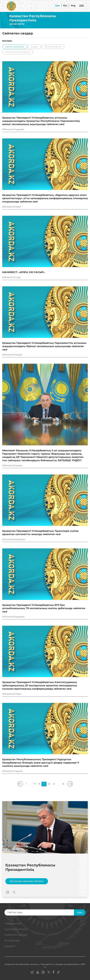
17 (35, 784)
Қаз (57, 6)
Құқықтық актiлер (16, 929)
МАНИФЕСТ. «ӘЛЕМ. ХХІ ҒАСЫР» (24, 272)
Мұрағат (10, 946)
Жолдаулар (12, 941)
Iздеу (80, 912)
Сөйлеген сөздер (16, 935)
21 (54, 784)
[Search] (43, 912)
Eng (73, 6)
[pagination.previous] (20, 784)
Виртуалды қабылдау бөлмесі (27, 881)
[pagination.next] (70, 784)
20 (49, 784)
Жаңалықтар (13, 923)
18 (39, 784)
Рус (65, 6)
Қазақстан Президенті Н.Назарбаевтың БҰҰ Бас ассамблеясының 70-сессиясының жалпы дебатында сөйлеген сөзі (44, 608)
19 (44, 784)
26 (63, 784)
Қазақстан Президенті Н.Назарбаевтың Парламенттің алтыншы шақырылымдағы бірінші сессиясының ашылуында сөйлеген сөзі (44, 346)
